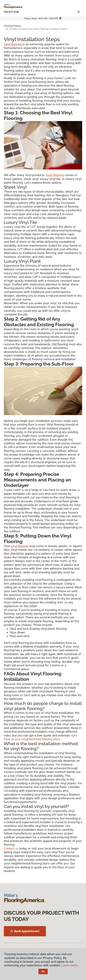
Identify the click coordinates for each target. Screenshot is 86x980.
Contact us (11, 848)
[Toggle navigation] (79, 12)
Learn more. (70, 965)
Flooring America (13, 26)
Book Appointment (25, 931)
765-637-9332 (11, 12)
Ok (43, 971)
